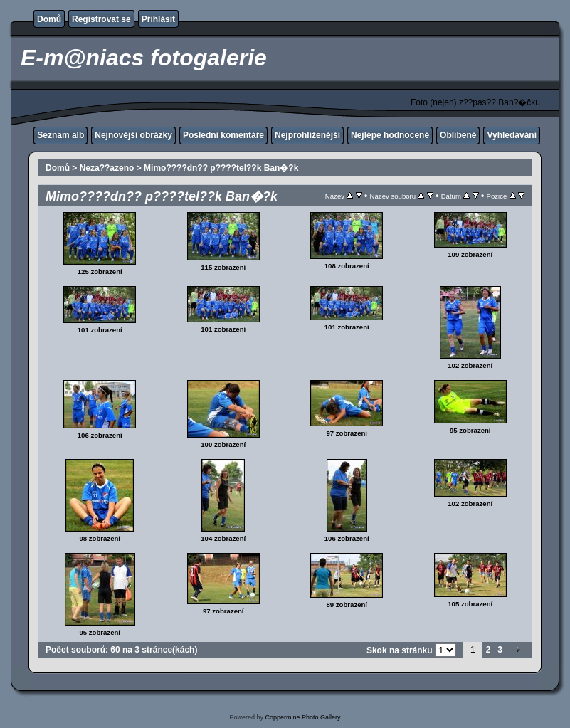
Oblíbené (458, 135)
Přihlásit (158, 19)
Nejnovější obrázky (133, 135)
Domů (49, 19)
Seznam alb (60, 135)
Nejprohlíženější (307, 135)
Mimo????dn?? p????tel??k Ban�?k (221, 168)
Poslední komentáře (223, 135)
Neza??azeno (107, 168)
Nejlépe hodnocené (390, 135)
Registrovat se (101, 19)
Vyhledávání (512, 135)
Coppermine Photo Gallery (302, 717)
